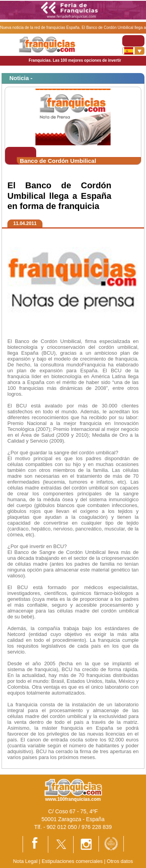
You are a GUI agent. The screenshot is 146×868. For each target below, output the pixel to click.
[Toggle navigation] (133, 41)
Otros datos (120, 861)
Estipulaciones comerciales (73, 861)
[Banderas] (133, 51)
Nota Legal (25, 861)
